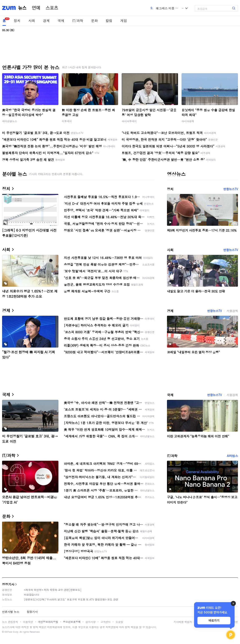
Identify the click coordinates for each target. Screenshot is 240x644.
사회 (32, 21)
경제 (46, 21)
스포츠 (52, 8)
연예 (36, 8)
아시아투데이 (129, 121)
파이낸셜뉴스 (10, 121)
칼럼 (109, 21)
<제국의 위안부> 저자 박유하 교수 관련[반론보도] (53, 590)
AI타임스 (232, 456)
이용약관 (28, 622)
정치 (17, 21)
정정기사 (8, 584)
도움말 (119, 622)
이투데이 (67, 121)
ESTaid (8, 632)
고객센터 (106, 622)
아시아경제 (188, 121)
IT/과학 (78, 21)
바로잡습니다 (32, 595)
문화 (94, 21)
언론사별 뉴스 (11, 612)
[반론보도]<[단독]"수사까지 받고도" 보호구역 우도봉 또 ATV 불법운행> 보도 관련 (71, 599)
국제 (61, 21)
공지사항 (91, 622)
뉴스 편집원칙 (10, 622)
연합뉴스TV (231, 189)
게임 (124, 21)
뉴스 (22, 8)
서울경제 (232, 311)
